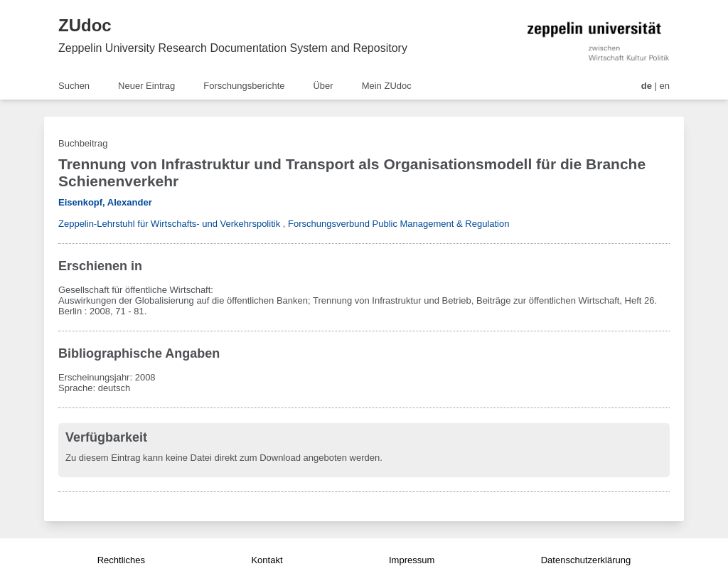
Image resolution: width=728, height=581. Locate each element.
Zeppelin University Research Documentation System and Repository (233, 48)
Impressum (412, 560)
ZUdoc (85, 25)
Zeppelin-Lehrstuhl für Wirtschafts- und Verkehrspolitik (169, 224)
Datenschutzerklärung (586, 560)
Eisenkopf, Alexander (105, 202)
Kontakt (267, 560)
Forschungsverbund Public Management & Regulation (398, 224)
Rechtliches (121, 560)
